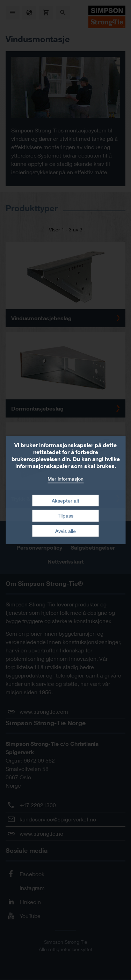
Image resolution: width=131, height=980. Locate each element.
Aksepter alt (65, 500)
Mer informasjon (65, 479)
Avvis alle (65, 531)
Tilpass (65, 516)
